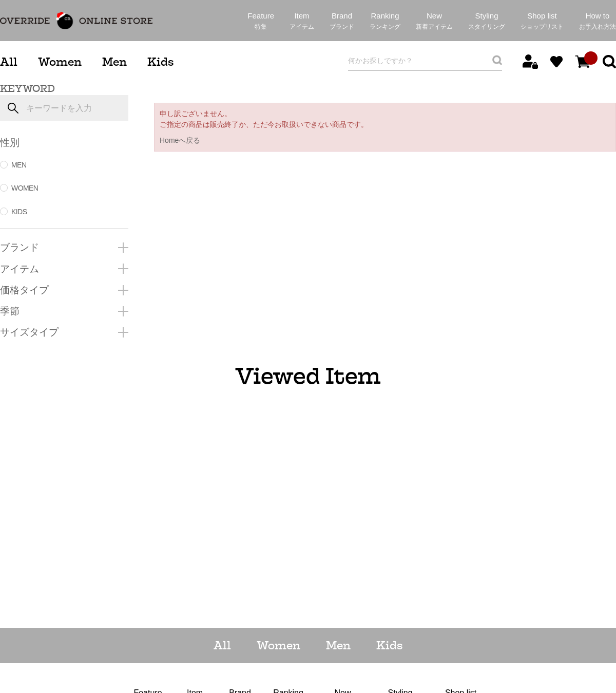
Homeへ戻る (180, 140)
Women (60, 62)
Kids (160, 62)
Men (114, 62)
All (9, 62)
